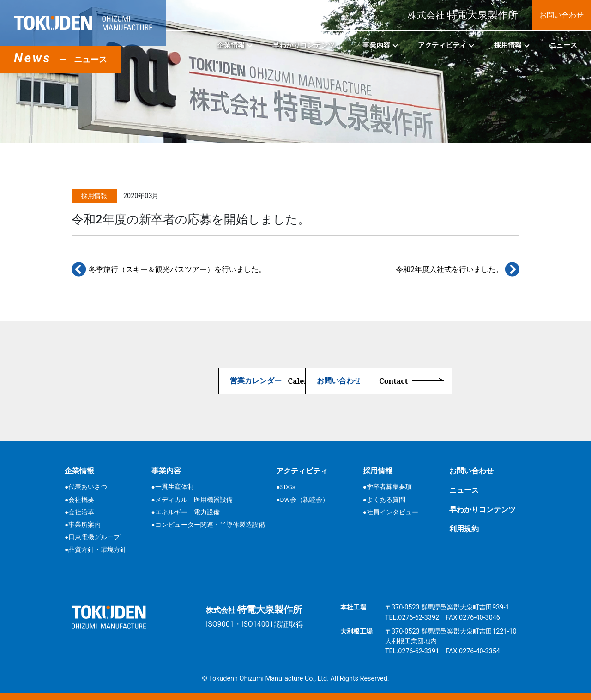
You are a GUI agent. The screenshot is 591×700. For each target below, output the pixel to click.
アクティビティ (442, 45)
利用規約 (464, 529)
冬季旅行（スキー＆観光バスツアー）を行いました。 (169, 269)
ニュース (563, 45)
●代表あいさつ (86, 487)
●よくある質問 (384, 500)
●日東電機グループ (92, 537)
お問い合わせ (561, 15)
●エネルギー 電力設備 (186, 512)
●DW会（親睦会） (302, 500)
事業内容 (376, 45)
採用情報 (508, 45)
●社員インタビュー (391, 512)
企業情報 (231, 45)
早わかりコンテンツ (304, 45)
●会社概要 (79, 500)
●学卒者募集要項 (387, 487)
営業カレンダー (190, 381)
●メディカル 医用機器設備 (192, 500)
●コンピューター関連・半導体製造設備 (208, 525)
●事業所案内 (83, 525)
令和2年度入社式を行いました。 (458, 269)
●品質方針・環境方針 (96, 549)
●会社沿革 (79, 512)
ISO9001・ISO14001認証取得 (255, 624)
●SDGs (286, 487)
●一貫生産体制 (173, 487)
